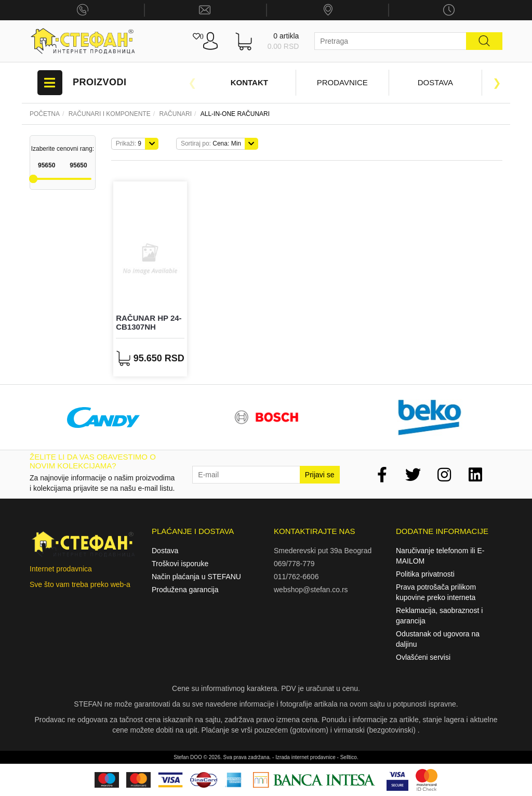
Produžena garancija (185, 590)
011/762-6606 (296, 577)
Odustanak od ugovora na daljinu (438, 639)
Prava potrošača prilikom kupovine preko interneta (436, 592)
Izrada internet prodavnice (305, 757)
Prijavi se (320, 475)
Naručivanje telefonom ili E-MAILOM (440, 556)
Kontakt (249, 82)
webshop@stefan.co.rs (311, 590)
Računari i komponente (110, 114)
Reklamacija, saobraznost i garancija (439, 616)
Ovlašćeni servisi (423, 657)
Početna (45, 114)
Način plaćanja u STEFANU (196, 577)
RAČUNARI (175, 114)
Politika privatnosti (425, 574)
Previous (192, 83)
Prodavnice (342, 82)
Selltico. (349, 757)
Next (497, 83)
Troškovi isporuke (180, 564)
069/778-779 (294, 564)
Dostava (435, 82)
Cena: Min (211, 143)
